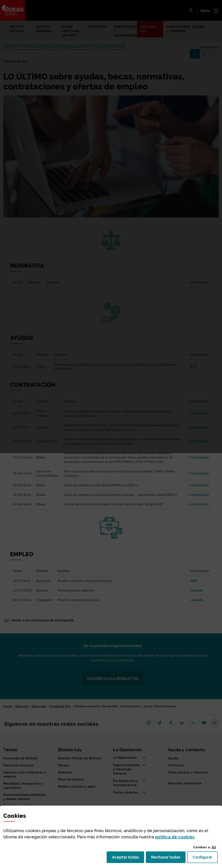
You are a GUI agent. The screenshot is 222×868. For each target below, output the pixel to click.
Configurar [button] (205, 858)
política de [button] (175, 837)
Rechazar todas (168, 858)
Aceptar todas (128, 858)
